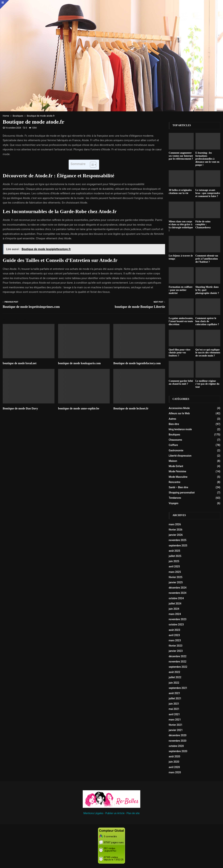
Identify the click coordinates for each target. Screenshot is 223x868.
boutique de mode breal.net (20, 363)
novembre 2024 (178, 593)
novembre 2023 (178, 619)
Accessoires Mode (179, 408)
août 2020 (174, 756)
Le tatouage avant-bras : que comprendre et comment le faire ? (208, 193)
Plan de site (133, 813)
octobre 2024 (176, 598)
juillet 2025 (175, 556)
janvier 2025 (176, 582)
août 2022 (174, 672)
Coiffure (173, 445)
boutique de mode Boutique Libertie (140, 307)
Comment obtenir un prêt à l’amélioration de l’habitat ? (207, 259)
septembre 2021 (178, 688)
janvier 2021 (176, 730)
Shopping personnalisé (182, 493)
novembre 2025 (178, 540)
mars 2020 (175, 772)
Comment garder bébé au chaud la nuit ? (181, 382)
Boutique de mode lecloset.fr (131, 408)
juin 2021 (174, 704)
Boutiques (174, 435)
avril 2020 (174, 767)
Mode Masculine (178, 477)
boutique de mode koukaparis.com (79, 363)
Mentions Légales (93, 813)
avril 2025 (174, 566)
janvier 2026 (176, 535)
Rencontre (174, 482)
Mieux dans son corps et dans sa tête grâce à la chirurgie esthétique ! (181, 226)
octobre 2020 (176, 746)
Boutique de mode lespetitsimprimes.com (31, 307)
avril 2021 (174, 714)
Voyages (174, 503)
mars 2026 (175, 524)
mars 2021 (175, 720)
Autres (172, 419)
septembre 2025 (178, 546)
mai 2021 (174, 709)
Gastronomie (176, 450)
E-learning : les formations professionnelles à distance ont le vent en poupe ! (207, 159)
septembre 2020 (178, 751)
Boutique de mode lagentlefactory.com (137, 363)
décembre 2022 (178, 656)
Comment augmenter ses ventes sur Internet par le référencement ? (181, 156)
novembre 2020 (178, 741)
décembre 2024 (178, 588)
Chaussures (175, 440)
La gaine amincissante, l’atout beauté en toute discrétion (181, 321)
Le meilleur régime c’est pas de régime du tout (207, 384)
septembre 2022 (178, 667)
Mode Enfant (176, 466)
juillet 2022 (175, 677)
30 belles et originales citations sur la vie (180, 192)
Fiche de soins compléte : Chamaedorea (203, 225)
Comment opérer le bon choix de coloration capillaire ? (207, 321)
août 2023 (174, 630)
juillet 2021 (175, 698)
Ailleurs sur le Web (179, 413)
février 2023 (175, 646)
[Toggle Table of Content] (91, 165)
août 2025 (174, 551)
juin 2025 (174, 561)
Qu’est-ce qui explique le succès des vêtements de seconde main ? (208, 353)
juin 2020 (174, 762)
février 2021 (175, 725)
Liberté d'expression (180, 456)
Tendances (175, 498)
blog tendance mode (180, 429)
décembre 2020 (178, 735)
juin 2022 (174, 683)
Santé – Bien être (178, 487)
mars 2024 (175, 614)
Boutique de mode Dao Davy (20, 408)
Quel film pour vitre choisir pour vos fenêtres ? (180, 353)
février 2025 (175, 577)
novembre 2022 (178, 662)
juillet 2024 (175, 604)
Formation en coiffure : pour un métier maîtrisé (181, 290)
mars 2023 (175, 640)
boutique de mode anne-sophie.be (79, 408)
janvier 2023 (176, 651)
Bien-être (174, 424)
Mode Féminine (177, 471)
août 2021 (174, 693)
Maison (173, 461)
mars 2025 (175, 572)
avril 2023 (174, 635)
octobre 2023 (176, 625)
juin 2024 (174, 609)
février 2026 (175, 530)
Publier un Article (115, 813)
